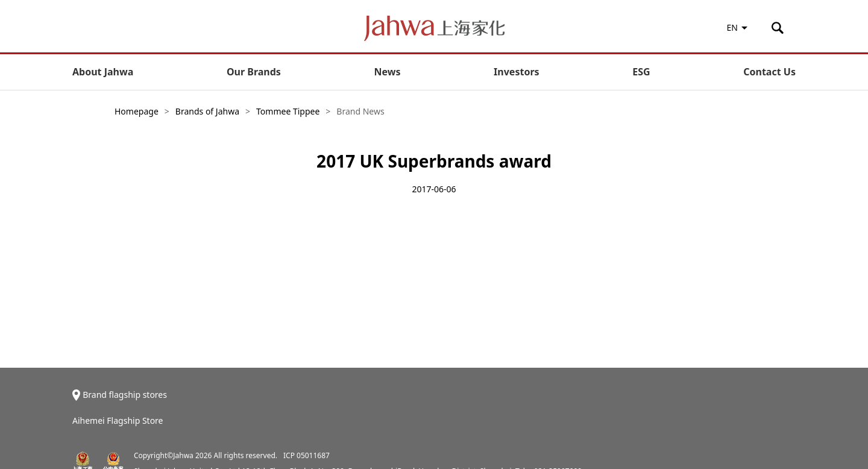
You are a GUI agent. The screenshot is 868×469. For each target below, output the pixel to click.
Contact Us (769, 72)
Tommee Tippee (288, 111)
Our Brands (254, 72)
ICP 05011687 (307, 455)
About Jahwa (103, 72)
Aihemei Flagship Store (118, 420)
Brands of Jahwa (207, 111)
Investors (516, 72)
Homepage (137, 111)
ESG (641, 72)
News (388, 72)
